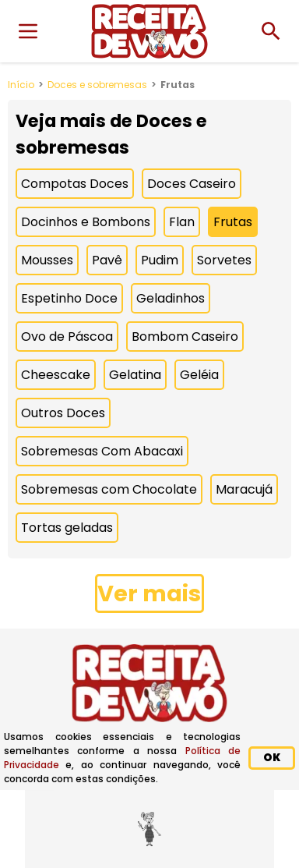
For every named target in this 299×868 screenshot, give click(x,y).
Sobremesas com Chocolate (109, 489)
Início (21, 85)
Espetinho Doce (69, 298)
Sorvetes (224, 260)
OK (272, 758)
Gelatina (135, 375)
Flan (182, 222)
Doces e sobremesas (97, 85)
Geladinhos (171, 298)
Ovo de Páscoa (67, 337)
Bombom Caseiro (185, 337)
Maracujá (244, 489)
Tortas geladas (67, 528)
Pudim (160, 260)
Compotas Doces (75, 184)
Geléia (199, 375)
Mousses (47, 260)
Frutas (233, 222)
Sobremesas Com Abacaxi (102, 451)
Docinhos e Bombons (86, 222)
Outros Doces (63, 413)
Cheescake (56, 375)
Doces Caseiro (192, 184)
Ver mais (149, 593)
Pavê (107, 260)
